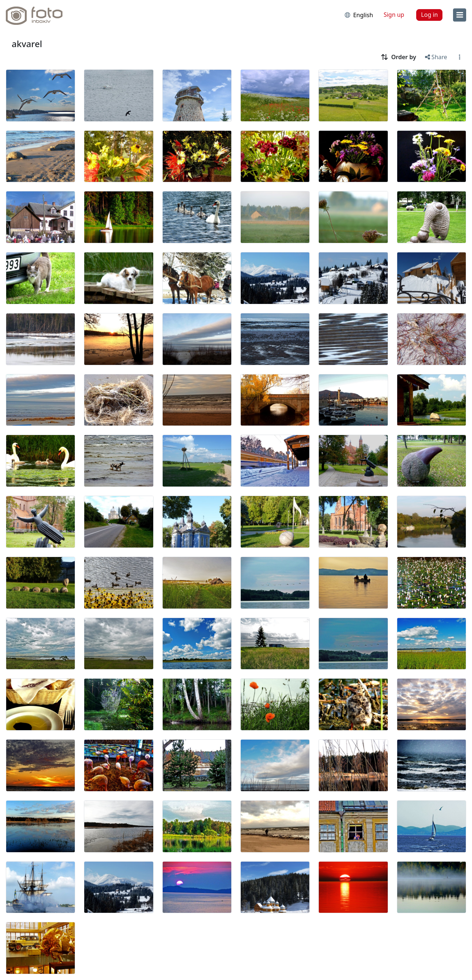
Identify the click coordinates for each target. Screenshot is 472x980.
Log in (429, 15)
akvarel (27, 44)
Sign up (394, 15)
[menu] (460, 15)
